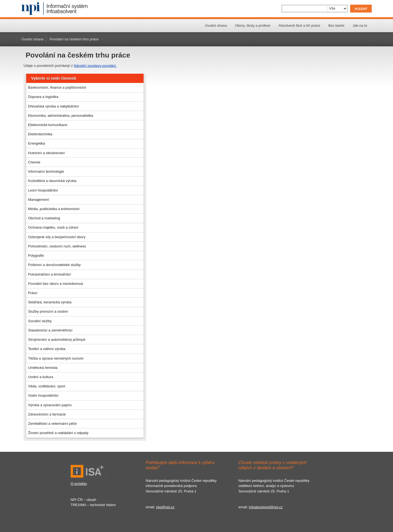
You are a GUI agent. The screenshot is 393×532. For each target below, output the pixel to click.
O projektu (79, 484)
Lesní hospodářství (43, 190)
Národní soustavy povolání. (95, 66)
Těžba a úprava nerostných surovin (56, 358)
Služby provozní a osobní (48, 311)
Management (38, 200)
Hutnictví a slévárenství (46, 153)
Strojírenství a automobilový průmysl (57, 340)
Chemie (34, 162)
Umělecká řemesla (43, 368)
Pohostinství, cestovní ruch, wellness (57, 246)
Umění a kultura (41, 377)
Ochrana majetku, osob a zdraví (53, 227)
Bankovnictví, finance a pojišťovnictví (57, 87)
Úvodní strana (216, 26)
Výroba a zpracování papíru (50, 405)
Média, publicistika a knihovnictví (54, 209)
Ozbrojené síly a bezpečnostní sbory (57, 237)
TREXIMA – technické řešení (93, 505)
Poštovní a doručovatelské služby (54, 265)
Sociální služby (40, 321)
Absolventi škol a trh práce (299, 26)
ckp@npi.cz (165, 507)
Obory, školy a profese (253, 26)
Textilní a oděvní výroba (47, 349)
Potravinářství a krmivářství (50, 274)
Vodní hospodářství (43, 395)
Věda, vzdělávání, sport (47, 386)
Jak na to (360, 26)
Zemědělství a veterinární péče (52, 424)
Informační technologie (46, 171)
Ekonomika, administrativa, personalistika (61, 116)
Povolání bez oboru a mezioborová (56, 284)
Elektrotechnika (40, 134)
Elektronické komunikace (48, 125)
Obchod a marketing (44, 218)
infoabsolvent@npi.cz (266, 507)
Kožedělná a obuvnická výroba (52, 181)
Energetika (37, 143)
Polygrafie (36, 255)
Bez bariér (336, 26)
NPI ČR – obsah (84, 500)
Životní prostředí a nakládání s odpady (58, 433)
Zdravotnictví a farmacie (47, 414)
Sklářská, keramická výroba (50, 302)
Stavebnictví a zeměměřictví (50, 330)
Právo (33, 293)
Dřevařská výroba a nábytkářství (53, 106)
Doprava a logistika (43, 97)
